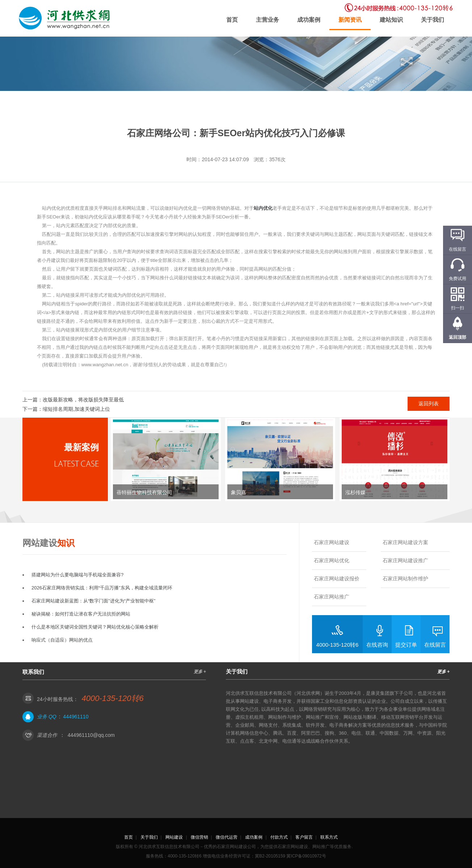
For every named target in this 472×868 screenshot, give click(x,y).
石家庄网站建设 (332, 542)
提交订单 (406, 645)
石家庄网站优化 (332, 560)
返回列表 (429, 404)
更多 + (200, 672)
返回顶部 (458, 337)
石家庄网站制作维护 (405, 579)
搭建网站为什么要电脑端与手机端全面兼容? (77, 575)
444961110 (76, 717)
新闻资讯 (350, 20)
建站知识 (391, 20)
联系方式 (329, 837)
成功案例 (309, 20)
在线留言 (435, 645)
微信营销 (199, 837)
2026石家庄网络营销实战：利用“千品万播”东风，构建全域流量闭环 (102, 588)
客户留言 (304, 837)
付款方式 (279, 837)
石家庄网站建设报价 (337, 579)
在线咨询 (377, 645)
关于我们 (433, 20)
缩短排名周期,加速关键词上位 (76, 409)
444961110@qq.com (91, 735)
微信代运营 (227, 837)
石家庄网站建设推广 (405, 560)
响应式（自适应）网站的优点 (62, 640)
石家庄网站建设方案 (405, 542)
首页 (232, 20)
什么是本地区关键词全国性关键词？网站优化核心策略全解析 (95, 627)
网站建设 (174, 837)
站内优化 (263, 208)
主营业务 (267, 20)
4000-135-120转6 (338, 645)
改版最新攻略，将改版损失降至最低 (83, 400)
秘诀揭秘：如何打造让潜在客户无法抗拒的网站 (81, 614)
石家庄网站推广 (332, 597)
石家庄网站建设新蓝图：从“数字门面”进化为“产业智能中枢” (93, 601)
